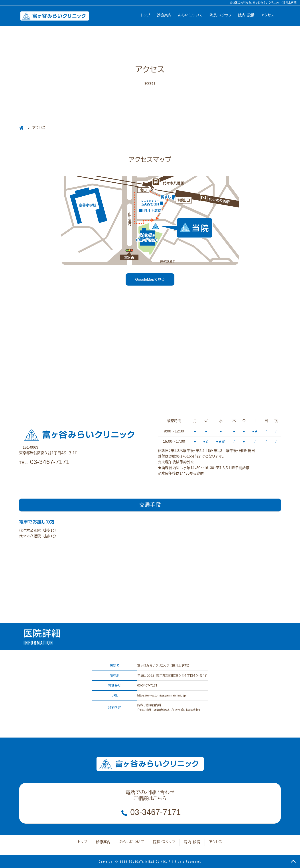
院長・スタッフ (220, 15)
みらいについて (190, 15)
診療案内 (164, 15)
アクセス (268, 15)
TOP (293, 861)
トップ (146, 15)
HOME (21, 128)
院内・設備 (246, 15)
